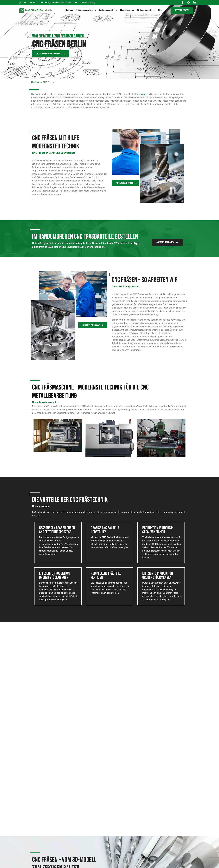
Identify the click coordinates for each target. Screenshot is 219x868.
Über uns (69, 10)
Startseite (36, 81)
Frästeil (164, 711)
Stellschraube (53, 711)
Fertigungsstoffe (108, 10)
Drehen (76, 866)
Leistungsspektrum (86, 10)
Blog (160, 10)
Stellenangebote (146, 10)
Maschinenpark (127, 10)
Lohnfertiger (141, 93)
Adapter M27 (130, 711)
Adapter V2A (91, 711)
